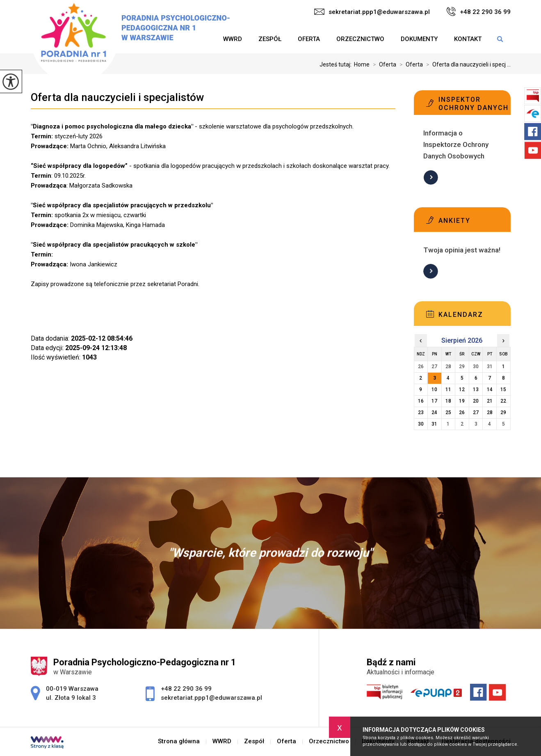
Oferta (309, 39)
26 (462, 412)
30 (421, 424)
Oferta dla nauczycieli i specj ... (467, 64)
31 (434, 424)
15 (503, 389)
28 (490, 412)
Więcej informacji (431, 177)
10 (434, 389)
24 (434, 412)
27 (476, 412)
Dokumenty (419, 39)
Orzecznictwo (360, 39)
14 (490, 389)
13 (476, 389)
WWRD (233, 39)
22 (503, 401)
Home (362, 64)
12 (462, 389)
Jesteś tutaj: (337, 64)
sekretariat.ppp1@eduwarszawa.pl (372, 12)
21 (490, 401)
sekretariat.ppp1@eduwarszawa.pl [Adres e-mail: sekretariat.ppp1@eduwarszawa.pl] (211, 698)
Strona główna (179, 741)
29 (503, 412)
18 (448, 401)
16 (421, 401)
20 (476, 401)
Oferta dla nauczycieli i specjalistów (117, 97)
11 (448, 389)
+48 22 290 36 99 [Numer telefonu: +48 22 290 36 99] (186, 689)
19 (462, 401)
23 (421, 412)
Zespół (270, 39)
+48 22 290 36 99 (478, 11)
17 (434, 401)
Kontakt (468, 39)
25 (448, 412)
